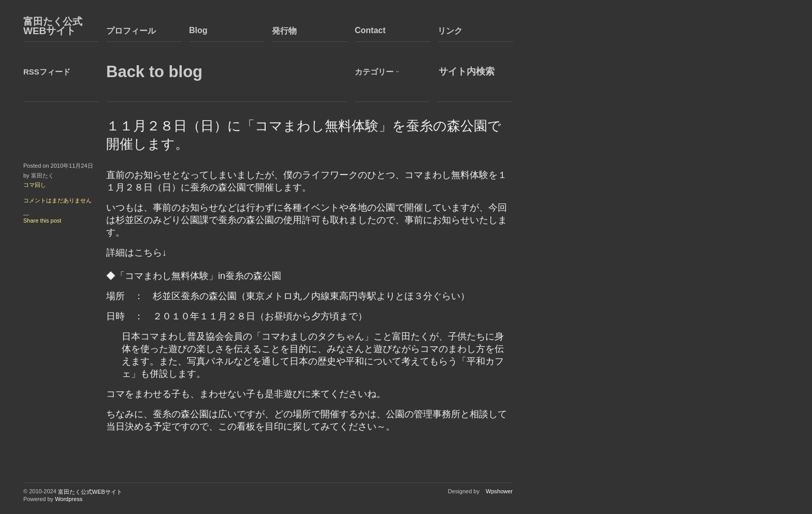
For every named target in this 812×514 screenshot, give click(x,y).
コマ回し (35, 185)
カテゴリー (374, 72)
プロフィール (131, 31)
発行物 (284, 31)
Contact (370, 30)
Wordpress (69, 499)
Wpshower (499, 491)
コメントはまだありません (57, 200)
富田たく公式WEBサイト (53, 26)
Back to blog (154, 72)
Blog (198, 30)
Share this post (42, 221)
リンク (450, 31)
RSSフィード (47, 72)
